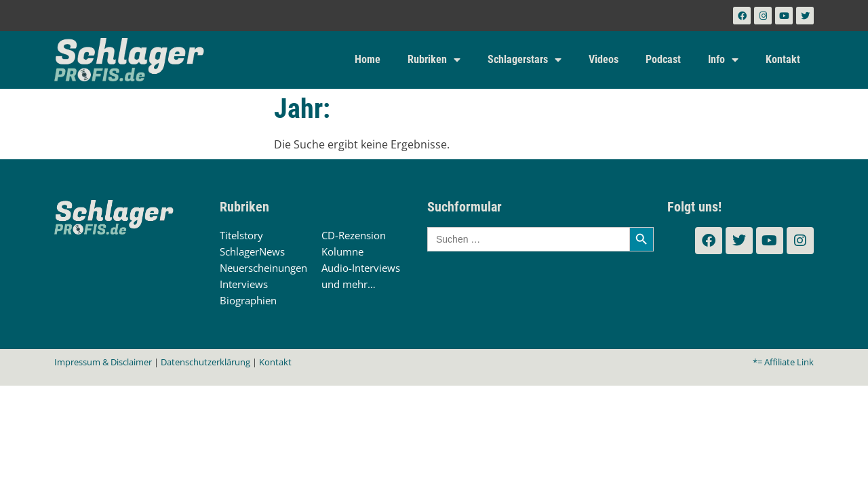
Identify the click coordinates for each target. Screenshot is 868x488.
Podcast (663, 59)
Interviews (244, 284)
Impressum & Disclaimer (103, 362)
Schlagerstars (525, 60)
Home (368, 59)
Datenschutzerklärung (205, 362)
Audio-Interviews (361, 268)
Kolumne (342, 251)
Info (723, 60)
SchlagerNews (252, 251)
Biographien (248, 300)
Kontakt (783, 59)
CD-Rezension (354, 235)
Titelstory (241, 235)
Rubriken (434, 60)
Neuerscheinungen (263, 268)
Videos (604, 59)
